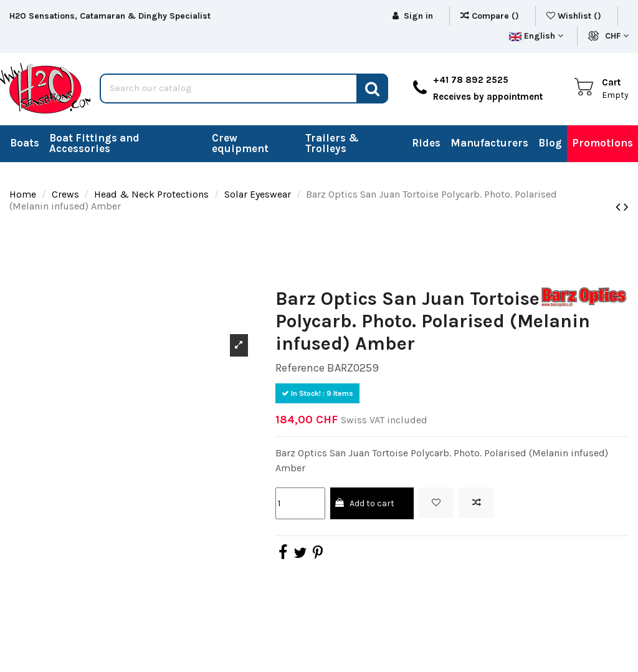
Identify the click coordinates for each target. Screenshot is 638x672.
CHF (617, 36)
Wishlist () (575, 16)
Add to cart (364, 503)
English (536, 36)
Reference (300, 368)
